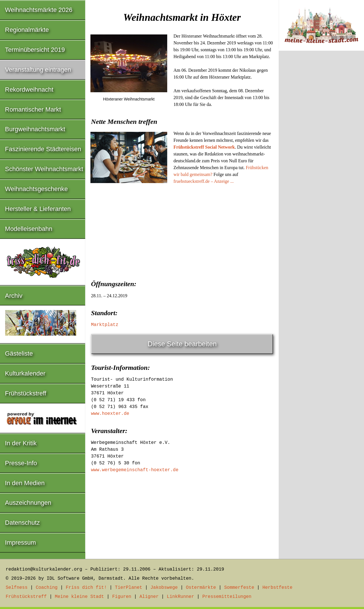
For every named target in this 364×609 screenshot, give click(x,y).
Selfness (17, 588)
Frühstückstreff (26, 393)
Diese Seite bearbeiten (182, 344)
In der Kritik (21, 443)
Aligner (149, 597)
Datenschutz (22, 523)
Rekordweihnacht (29, 90)
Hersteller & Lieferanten (38, 209)
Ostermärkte (201, 588)
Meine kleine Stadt (79, 597)
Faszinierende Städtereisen (43, 149)
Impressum (21, 543)
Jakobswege (164, 588)
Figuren (122, 597)
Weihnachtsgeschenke (37, 189)
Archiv (14, 296)
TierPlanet (129, 588)
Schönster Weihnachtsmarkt (44, 169)
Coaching (47, 588)
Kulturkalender (25, 373)
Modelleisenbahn (29, 229)
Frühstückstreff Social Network (204, 147)
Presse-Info (21, 463)
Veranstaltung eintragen (38, 70)
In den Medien (25, 483)
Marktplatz (105, 325)
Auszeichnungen (28, 503)
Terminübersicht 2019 (35, 50)
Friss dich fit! (86, 588)
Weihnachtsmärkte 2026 (39, 10)
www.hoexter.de (110, 414)
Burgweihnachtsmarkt (35, 129)
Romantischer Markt (33, 109)
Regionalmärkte (27, 30)
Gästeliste (19, 353)
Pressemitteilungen (227, 597)
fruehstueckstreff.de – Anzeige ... (204, 181)
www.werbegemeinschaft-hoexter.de (135, 470)
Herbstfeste (278, 588)
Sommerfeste (239, 588)
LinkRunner (181, 597)
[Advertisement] (182, 230)
